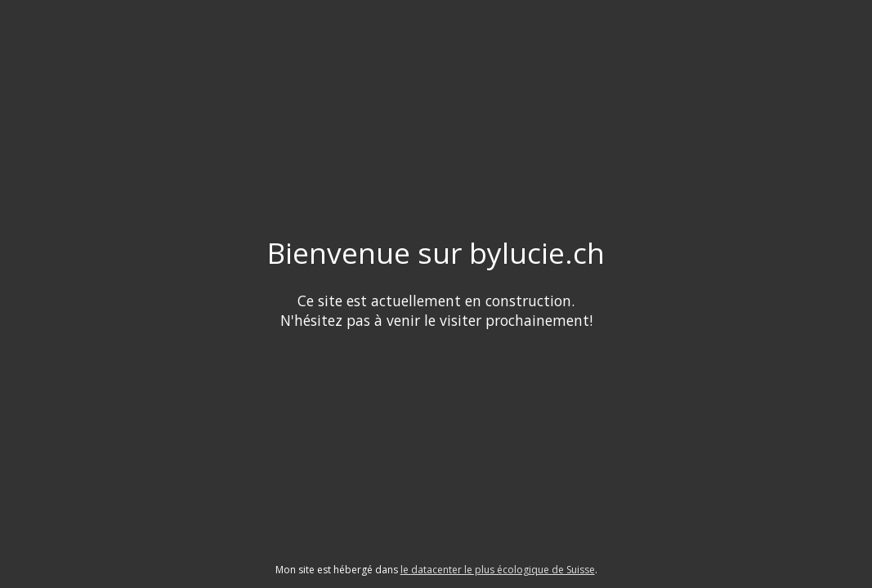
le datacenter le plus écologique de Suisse (498, 570)
